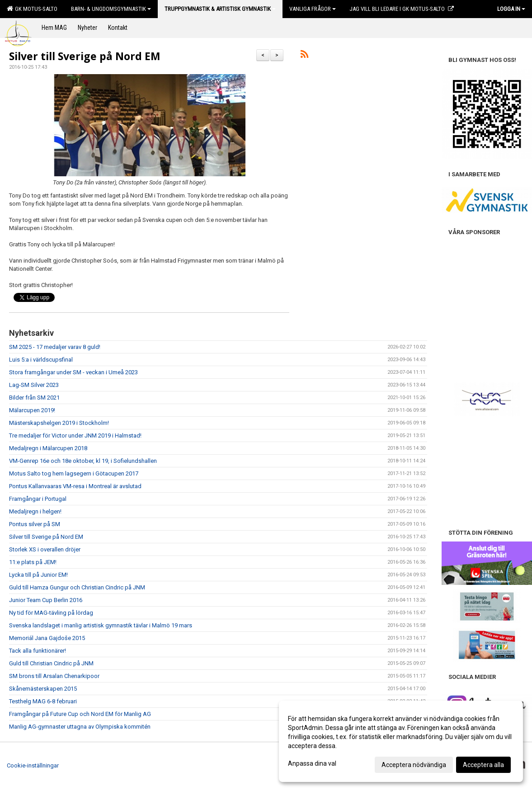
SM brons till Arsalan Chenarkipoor (54, 676)
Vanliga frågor (313, 9)
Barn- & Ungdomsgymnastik (111, 9)
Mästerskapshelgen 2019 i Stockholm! (59, 423)
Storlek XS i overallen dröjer (45, 549)
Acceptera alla (483, 765)
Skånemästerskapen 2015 (43, 689)
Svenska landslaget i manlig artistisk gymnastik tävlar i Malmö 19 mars (101, 625)
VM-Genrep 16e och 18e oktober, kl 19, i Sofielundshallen (83, 461)
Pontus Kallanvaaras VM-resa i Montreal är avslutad (75, 486)
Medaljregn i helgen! (35, 511)
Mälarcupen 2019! (32, 410)
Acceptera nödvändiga (414, 765)
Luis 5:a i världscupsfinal (41, 360)
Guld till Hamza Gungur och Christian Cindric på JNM (77, 587)
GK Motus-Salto (32, 9)
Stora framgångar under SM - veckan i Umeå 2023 (73, 372)
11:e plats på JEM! (33, 562)
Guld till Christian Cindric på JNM (51, 663)
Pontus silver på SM (35, 524)
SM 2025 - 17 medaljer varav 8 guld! (55, 347)
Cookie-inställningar (33, 765)
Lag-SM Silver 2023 (34, 385)
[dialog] (401, 741)
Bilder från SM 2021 (34, 398)
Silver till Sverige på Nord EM (85, 56)
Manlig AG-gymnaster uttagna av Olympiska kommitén (80, 727)
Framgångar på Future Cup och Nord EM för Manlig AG (80, 714)
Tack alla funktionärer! (38, 651)
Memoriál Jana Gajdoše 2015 (47, 638)
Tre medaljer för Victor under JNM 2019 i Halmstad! (75, 436)
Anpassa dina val (312, 763)
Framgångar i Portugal (38, 499)
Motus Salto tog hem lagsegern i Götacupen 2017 (74, 473)
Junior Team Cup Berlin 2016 (46, 600)
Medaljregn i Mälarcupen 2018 (48, 448)
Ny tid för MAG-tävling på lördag (51, 613)
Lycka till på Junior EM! (38, 575)
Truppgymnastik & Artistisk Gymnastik (220, 9)
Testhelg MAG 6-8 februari (43, 701)
